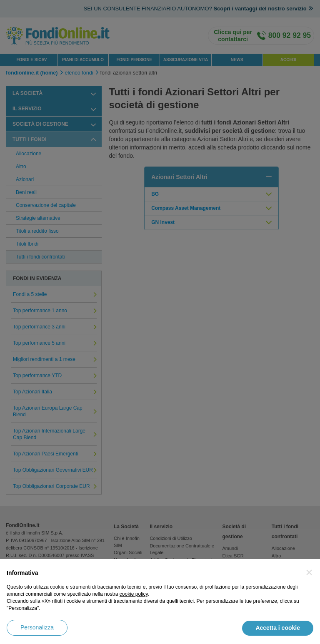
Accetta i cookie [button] (278, 628)
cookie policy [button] (134, 594)
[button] (309, 572)
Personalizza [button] (37, 627)
